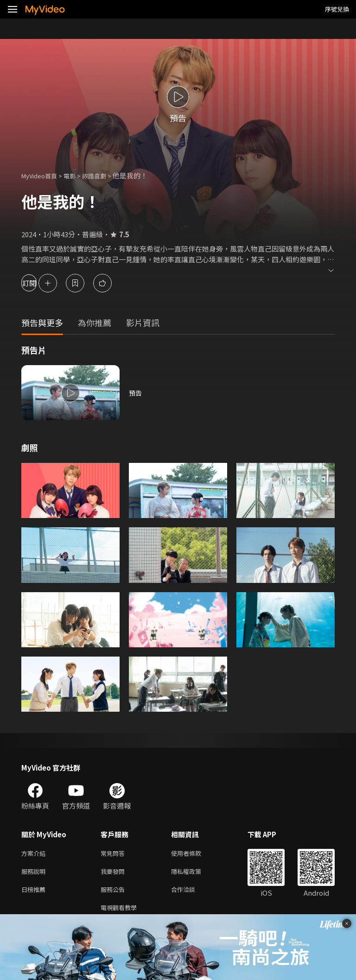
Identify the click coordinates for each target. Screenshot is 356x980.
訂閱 (40, 283)
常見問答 (114, 854)
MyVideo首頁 (42, 175)
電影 (77, 175)
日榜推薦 (35, 893)
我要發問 (114, 873)
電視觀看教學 (121, 912)
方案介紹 (35, 854)
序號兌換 (337, 9)
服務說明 (35, 873)
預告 (136, 393)
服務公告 (114, 893)
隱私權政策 (194, 873)
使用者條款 (194, 854)
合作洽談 (191, 893)
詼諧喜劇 (104, 175)
